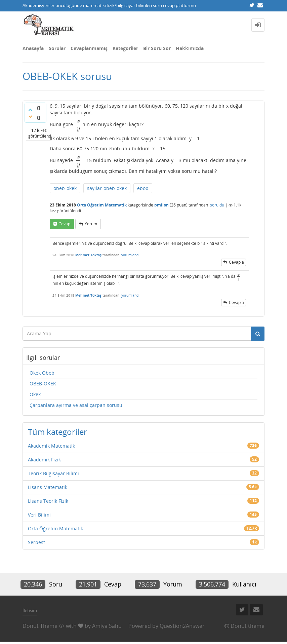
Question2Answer (182, 626)
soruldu (217, 205)
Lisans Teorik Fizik (48, 501)
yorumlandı (130, 255)
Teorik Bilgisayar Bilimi (53, 473)
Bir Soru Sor (157, 48)
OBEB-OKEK (43, 384)
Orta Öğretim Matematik (102, 205)
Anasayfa (33, 48)
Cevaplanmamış (89, 48)
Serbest (36, 542)
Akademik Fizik (44, 460)
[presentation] (78, 124)
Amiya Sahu (107, 626)
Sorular (57, 48)
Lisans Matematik (48, 487)
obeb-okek (65, 188)
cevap (64, 224)
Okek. (36, 394)
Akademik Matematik (51, 446)
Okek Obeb (42, 373)
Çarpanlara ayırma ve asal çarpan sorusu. (77, 405)
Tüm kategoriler (57, 432)
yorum (91, 224)
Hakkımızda (190, 48)
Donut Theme (40, 626)
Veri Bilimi (39, 515)
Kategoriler (125, 48)
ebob (143, 188)
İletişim (30, 610)
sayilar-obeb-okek (107, 188)
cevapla (236, 262)
